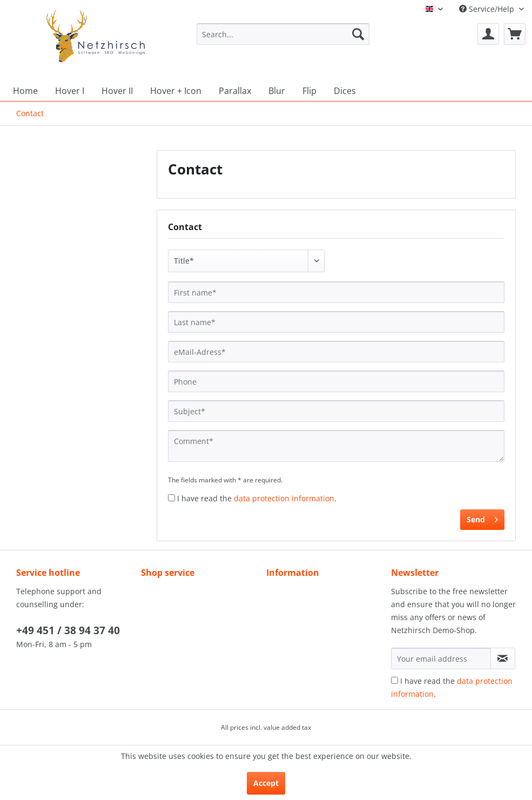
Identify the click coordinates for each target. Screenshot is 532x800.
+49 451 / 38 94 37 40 (68, 630)
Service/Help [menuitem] (488, 9)
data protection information (284, 498)
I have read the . (257, 498)
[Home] (25, 91)
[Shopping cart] (515, 34)
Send (482, 518)
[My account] (488, 34)
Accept (266, 783)
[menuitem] (283, 39)
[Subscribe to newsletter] (503, 658)
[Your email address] (441, 658)
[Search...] (283, 34)
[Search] (358, 34)
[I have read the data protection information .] (171, 498)
